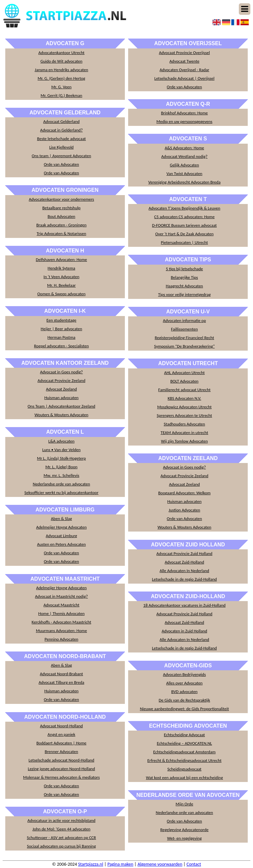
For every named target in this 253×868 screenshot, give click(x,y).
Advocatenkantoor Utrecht (61, 53)
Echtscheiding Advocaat (184, 735)
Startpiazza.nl (91, 864)
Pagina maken (120, 864)
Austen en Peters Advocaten (62, 544)
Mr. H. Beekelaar (61, 285)
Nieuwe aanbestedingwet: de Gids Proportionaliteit (184, 709)
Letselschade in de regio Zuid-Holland (184, 579)
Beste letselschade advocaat (61, 139)
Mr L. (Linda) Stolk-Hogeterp (61, 458)
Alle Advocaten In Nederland (184, 571)
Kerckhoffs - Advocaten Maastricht (61, 622)
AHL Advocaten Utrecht (184, 373)
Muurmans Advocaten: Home (61, 631)
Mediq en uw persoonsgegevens (184, 121)
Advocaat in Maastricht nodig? (61, 596)
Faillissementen (184, 329)
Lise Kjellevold (61, 147)
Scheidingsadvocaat (184, 769)
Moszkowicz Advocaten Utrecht (184, 407)
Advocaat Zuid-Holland (184, 562)
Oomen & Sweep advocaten (61, 294)
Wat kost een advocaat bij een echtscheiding (184, 778)
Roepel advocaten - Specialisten (61, 346)
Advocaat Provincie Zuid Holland (184, 553)
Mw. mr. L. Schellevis (61, 475)
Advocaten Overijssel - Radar (184, 70)
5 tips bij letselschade (184, 269)
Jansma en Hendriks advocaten (61, 70)
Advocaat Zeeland (62, 389)
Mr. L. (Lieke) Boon (62, 467)
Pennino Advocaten (61, 639)
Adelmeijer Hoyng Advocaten (61, 527)
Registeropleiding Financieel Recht (184, 338)
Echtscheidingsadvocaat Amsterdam (184, 752)
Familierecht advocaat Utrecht (184, 390)
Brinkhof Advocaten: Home (184, 113)
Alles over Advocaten (184, 683)
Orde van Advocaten (61, 164)
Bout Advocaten (61, 216)
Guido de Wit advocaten (61, 61)
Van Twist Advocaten (184, 174)
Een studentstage (61, 320)
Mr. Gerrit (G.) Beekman (61, 95)
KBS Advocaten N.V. (184, 398)
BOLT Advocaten (184, 381)
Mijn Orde (184, 804)
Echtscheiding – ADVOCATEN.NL (184, 743)
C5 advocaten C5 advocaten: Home (184, 217)
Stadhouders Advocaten (184, 424)
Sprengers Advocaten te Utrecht (184, 415)
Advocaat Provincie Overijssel (184, 53)
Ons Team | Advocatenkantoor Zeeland (61, 406)
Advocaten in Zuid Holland (184, 631)
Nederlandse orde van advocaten (61, 484)
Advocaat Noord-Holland (61, 726)
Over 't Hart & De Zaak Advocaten (184, 234)
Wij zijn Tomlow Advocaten (184, 441)
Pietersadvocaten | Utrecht (184, 242)
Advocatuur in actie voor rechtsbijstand (61, 820)
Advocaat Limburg (61, 536)
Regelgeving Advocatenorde (184, 830)
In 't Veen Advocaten (61, 277)
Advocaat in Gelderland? (61, 130)
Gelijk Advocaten (184, 165)
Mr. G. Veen (61, 87)
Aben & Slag (62, 519)
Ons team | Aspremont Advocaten (61, 156)
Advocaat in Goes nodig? (61, 372)
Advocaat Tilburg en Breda (61, 682)
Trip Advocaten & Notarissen (61, 233)
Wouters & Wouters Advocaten (61, 415)
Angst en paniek (61, 734)
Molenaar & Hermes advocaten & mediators (61, 777)
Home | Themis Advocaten (61, 613)
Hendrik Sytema (62, 268)
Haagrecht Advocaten (184, 286)
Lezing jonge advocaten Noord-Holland (62, 769)
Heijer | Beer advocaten (62, 329)
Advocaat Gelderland (61, 121)
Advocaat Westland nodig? (184, 156)
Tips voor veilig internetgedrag (184, 294)
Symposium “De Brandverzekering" (184, 346)
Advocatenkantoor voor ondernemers (61, 199)
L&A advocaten (61, 441)
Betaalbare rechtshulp (61, 208)
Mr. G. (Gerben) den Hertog (61, 78)
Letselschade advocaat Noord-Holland (61, 760)
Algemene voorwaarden (160, 864)
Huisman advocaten (61, 398)
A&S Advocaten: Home (184, 148)
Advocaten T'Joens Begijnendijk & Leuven (184, 208)
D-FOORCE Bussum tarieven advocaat (184, 225)
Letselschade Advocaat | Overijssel (184, 78)
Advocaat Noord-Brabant (61, 674)
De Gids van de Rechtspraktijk (184, 700)
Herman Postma (61, 337)
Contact (194, 864)
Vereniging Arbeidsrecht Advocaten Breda (184, 182)
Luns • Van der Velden (61, 450)
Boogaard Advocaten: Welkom (184, 493)
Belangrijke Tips (184, 277)
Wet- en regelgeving (184, 838)
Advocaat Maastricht (61, 605)
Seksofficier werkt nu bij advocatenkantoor (61, 492)
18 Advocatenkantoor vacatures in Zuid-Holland (184, 605)
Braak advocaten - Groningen (61, 225)
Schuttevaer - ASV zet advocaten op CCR (62, 838)
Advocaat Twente (184, 61)
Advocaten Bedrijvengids (184, 674)
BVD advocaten (184, 692)
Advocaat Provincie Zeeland (61, 380)
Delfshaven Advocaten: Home (61, 260)
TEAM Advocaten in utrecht (184, 433)
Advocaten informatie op (184, 320)
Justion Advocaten (184, 510)
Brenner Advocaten (61, 752)
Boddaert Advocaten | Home (62, 743)
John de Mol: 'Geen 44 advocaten (62, 829)
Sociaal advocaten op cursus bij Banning (61, 846)
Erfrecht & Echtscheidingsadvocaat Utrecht (184, 760)
